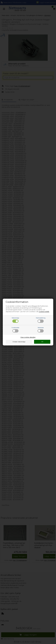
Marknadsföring (41, 320)
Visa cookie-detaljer (28, 337)
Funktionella (15, 330)
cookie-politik (44, 312)
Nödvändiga (15, 320)
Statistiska (41, 330)
